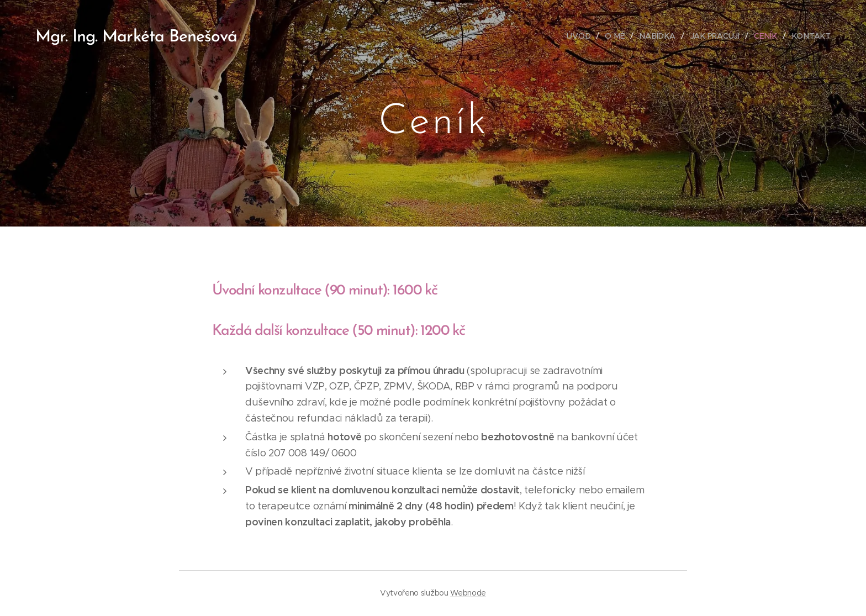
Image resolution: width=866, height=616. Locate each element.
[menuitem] (585, 36)
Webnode (468, 593)
